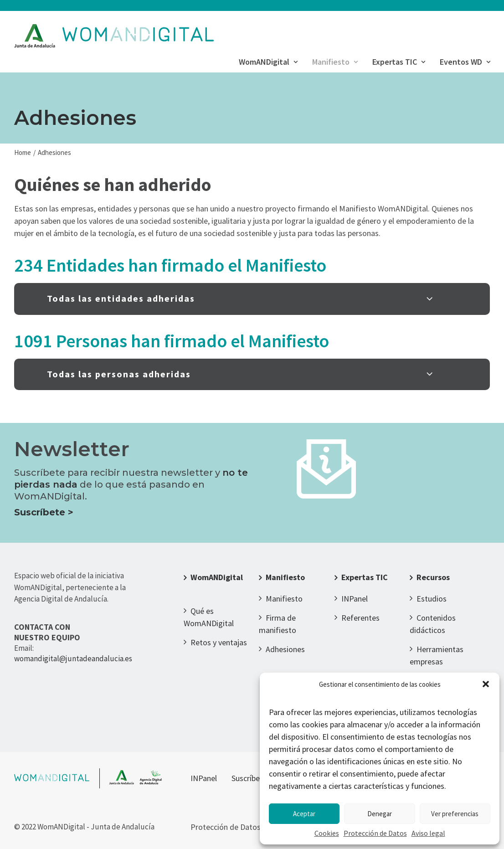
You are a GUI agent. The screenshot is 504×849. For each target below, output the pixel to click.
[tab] (252, 299)
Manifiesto (335, 62)
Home (23, 152)
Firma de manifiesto (278, 624)
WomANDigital (268, 62)
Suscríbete (249, 778)
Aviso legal (428, 833)
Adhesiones (285, 649)
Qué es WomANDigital (209, 617)
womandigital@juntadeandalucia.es (73, 659)
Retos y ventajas (219, 642)
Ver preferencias (455, 814)
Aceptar (304, 814)
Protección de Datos (375, 833)
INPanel (355, 599)
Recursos (433, 577)
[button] (486, 684)
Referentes (360, 618)
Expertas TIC (399, 62)
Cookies (327, 833)
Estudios (432, 599)
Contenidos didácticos (433, 624)
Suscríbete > (44, 512)
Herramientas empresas (437, 655)
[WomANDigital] (114, 36)
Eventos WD (465, 62)
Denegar (380, 814)
